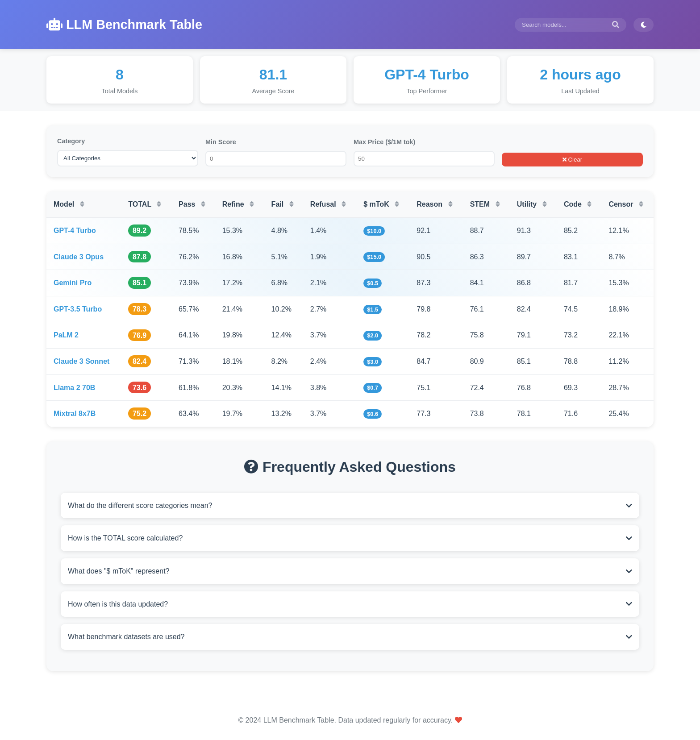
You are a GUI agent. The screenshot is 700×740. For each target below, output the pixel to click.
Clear (573, 160)
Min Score (221, 142)
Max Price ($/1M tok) (384, 142)
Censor (626, 204)
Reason (434, 204)
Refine (238, 204)
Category (71, 141)
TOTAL (145, 204)
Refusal (328, 204)
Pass (192, 204)
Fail (283, 204)
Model (69, 204)
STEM (485, 204)
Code (578, 204)
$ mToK (381, 204)
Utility (532, 204)
